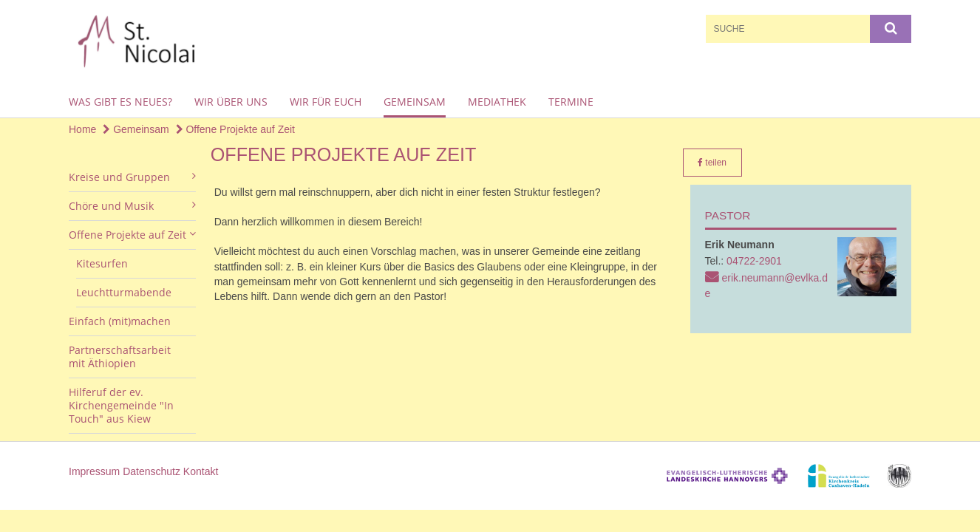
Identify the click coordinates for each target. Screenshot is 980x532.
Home (82, 129)
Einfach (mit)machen (120, 321)
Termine (571, 102)
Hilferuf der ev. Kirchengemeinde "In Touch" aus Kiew (121, 405)
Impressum (94, 471)
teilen (712, 163)
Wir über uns (231, 102)
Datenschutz (152, 471)
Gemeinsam (415, 102)
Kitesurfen (102, 263)
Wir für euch (326, 102)
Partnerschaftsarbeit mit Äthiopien (120, 357)
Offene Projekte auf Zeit (236, 129)
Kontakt (201, 471)
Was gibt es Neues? (120, 102)
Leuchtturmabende (124, 292)
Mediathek (497, 102)
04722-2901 (754, 261)
